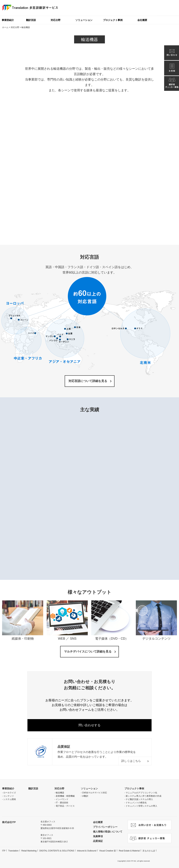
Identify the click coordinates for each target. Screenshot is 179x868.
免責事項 (98, 836)
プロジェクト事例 (113, 20)
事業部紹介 (8, 789)
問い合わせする (89, 725)
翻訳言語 (31, 20)
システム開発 (10, 799)
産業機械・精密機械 (65, 796)
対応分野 (56, 20)
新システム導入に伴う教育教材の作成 (144, 796)
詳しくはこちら (131, 761)
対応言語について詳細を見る (88, 381)
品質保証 (98, 841)
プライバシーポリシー (105, 827)
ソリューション (84, 20)
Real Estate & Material (129, 851)
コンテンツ (9, 796)
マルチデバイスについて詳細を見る (88, 652)
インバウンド (62, 799)
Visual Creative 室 (108, 851)
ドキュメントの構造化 (136, 803)
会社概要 (142, 20)
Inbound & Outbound (87, 851)
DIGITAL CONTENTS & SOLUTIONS (57, 851)
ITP (4, 851)
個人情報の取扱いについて (108, 832)
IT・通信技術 (62, 803)
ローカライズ (10, 793)
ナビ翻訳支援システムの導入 (139, 799)
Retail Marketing (29, 851)
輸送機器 (60, 793)
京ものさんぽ (149, 851)
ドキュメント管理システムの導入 (141, 806)
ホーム (5, 27)
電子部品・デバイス (65, 806)
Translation (13, 851)
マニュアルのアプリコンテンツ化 (141, 793)
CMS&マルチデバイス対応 (94, 793)
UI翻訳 (85, 796)
